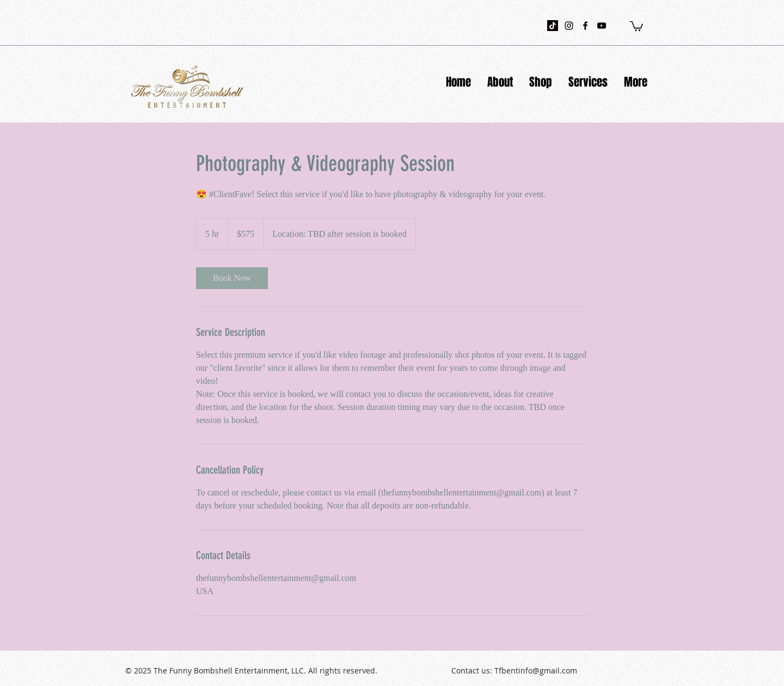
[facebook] (585, 26)
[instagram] (569, 26)
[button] (636, 26)
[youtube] (602, 26)
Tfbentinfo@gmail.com (536, 670)
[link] (232, 278)
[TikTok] (553, 26)
